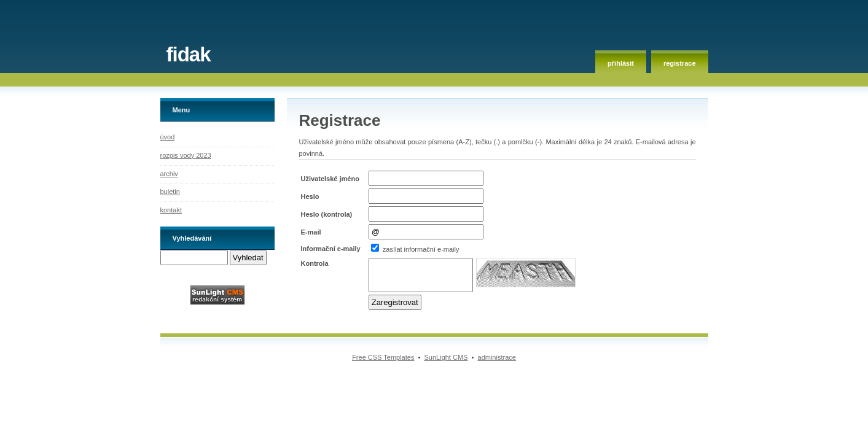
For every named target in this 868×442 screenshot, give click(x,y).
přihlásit (621, 63)
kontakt (171, 210)
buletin (170, 192)
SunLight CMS (446, 357)
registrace (680, 63)
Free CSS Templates (383, 357)
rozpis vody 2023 (186, 155)
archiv (169, 174)
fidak (189, 54)
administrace (497, 357)
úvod (168, 137)
